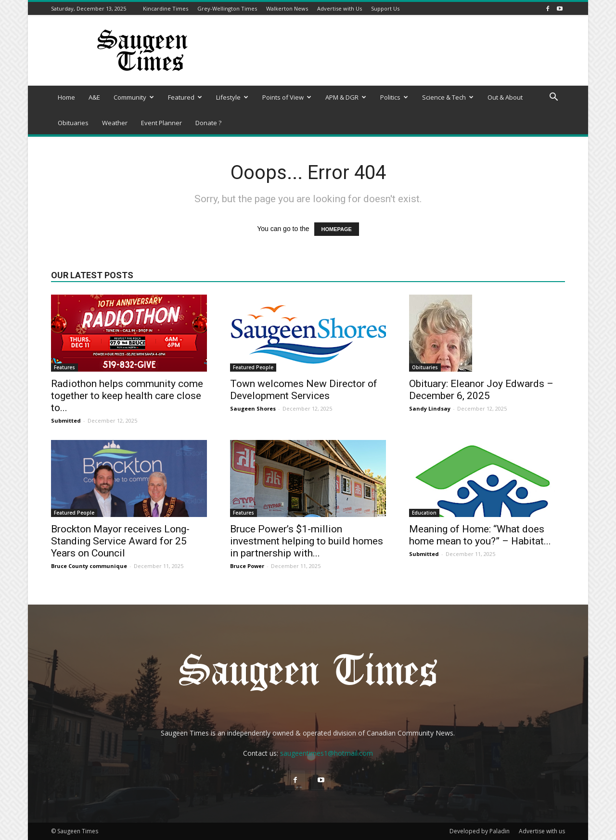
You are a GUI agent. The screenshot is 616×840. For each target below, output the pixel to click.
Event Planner (161, 123)
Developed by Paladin (480, 831)
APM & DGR (346, 97)
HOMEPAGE (337, 229)
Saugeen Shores (253, 408)
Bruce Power (247, 566)
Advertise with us (542, 831)
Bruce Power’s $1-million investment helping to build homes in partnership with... (307, 541)
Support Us (385, 8)
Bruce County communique (89, 566)
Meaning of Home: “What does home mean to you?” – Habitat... (480, 535)
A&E (94, 97)
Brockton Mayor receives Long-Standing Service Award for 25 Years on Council (120, 541)
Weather (115, 123)
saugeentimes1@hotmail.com (327, 753)
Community (134, 97)
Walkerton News (287, 8)
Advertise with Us (340, 8)
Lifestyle (232, 97)
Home (66, 97)
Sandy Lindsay (430, 408)
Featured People (253, 367)
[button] (553, 98)
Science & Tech (448, 97)
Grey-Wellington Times (227, 8)
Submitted (66, 420)
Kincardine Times (166, 8)
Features (64, 367)
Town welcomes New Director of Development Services (304, 390)
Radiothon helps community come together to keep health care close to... (127, 396)
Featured (185, 97)
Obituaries (73, 123)
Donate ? (208, 123)
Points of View (287, 97)
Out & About (505, 97)
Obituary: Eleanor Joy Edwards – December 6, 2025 (481, 390)
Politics (394, 97)
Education (424, 513)
